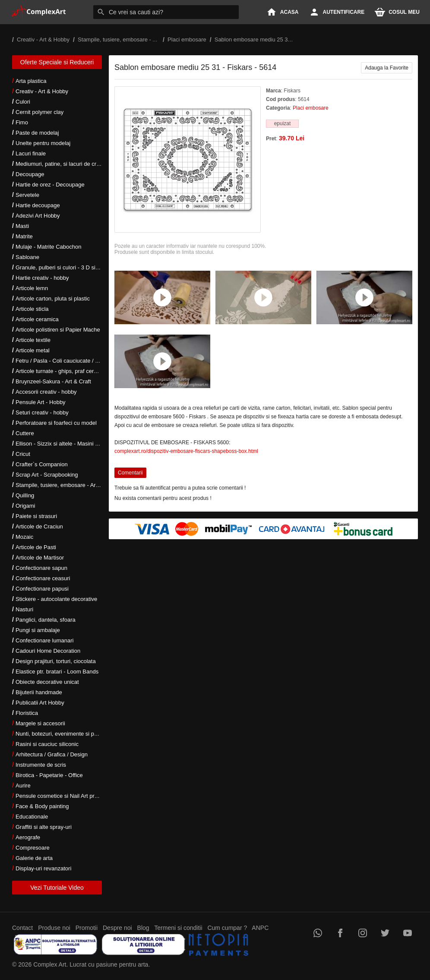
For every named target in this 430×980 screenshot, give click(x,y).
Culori (23, 102)
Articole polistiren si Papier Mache (58, 330)
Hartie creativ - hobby (42, 278)
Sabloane (27, 257)
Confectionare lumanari (44, 640)
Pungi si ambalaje (38, 630)
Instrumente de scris (41, 765)
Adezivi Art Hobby (38, 216)
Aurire (23, 786)
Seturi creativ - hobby (42, 413)
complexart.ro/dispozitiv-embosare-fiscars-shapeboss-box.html (186, 451)
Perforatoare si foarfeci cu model (56, 423)
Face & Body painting (42, 806)
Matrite (24, 236)
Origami (25, 506)
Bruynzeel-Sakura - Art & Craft (53, 381)
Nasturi (24, 609)
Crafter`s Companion (42, 464)
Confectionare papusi (42, 589)
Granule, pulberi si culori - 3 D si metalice (67, 267)
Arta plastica (31, 81)
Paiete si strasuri (36, 516)
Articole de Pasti (36, 547)
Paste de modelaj (37, 133)
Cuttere (25, 433)
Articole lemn (32, 288)
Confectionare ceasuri (43, 578)
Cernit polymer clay (40, 112)
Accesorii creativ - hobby (46, 392)
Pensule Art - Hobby (41, 402)
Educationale (32, 817)
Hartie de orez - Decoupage (50, 185)
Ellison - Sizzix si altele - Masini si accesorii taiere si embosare (93, 444)
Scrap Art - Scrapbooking (47, 475)
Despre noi (117, 928)
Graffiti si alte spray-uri (44, 827)
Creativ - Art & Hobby (42, 91)
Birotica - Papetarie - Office (49, 775)
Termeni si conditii (178, 928)
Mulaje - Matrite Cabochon (48, 247)
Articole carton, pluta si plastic (53, 299)
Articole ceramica (37, 319)
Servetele (27, 195)
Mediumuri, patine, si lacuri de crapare (63, 164)
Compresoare (33, 848)
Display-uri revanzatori (43, 868)
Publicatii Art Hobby (40, 703)
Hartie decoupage (38, 205)
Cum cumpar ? (227, 928)
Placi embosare (311, 108)
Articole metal (33, 350)
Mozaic (24, 537)
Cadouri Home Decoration (48, 651)
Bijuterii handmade (39, 692)
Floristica (27, 713)
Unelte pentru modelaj (43, 143)
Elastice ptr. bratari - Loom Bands (57, 672)
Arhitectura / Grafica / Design (52, 754)
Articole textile (33, 340)
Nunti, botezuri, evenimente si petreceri (64, 734)
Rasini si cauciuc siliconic (47, 744)
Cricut (23, 454)
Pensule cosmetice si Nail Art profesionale (68, 796)
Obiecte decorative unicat (47, 682)
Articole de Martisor (40, 558)
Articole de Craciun (39, 526)
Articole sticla (32, 309)
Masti (22, 226)
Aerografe (28, 837)
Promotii (87, 928)
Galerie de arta (34, 858)
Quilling (25, 495)
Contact (22, 928)
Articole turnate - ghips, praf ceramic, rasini (69, 371)
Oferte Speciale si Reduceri (57, 62)
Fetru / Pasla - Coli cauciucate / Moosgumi (68, 361)
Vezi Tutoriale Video (57, 888)
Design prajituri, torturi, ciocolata (56, 661)
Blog (143, 928)
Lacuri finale (31, 153)
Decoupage (30, 174)
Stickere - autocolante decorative (56, 599)
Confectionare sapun (41, 568)
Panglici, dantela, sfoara (46, 620)
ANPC (260, 928)
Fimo (22, 122)
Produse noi (54, 928)
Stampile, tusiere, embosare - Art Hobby (65, 485)
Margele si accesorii (40, 723)
